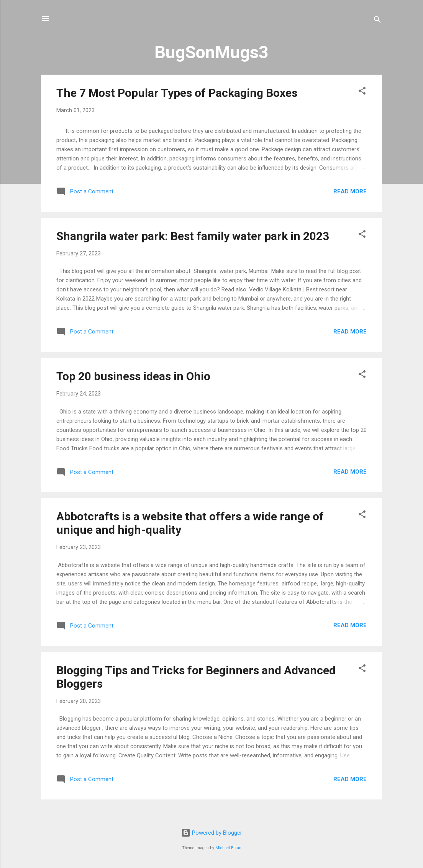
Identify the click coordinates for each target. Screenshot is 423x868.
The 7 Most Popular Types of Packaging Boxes (177, 93)
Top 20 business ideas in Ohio (133, 376)
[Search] (377, 21)
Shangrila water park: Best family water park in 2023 (193, 236)
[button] (362, 92)
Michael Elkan (228, 848)
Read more (350, 191)
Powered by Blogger (212, 833)
